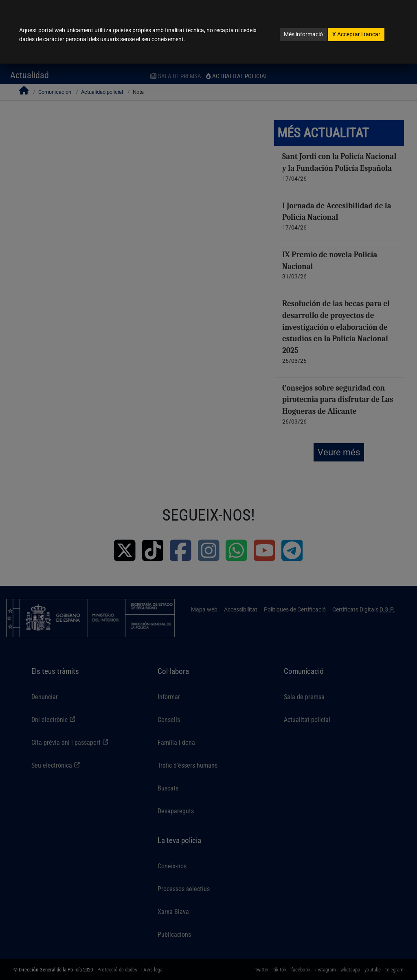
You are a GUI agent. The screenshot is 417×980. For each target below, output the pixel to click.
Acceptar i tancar (356, 34)
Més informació (303, 34)
